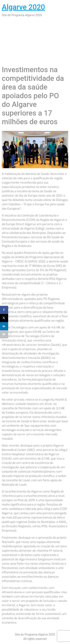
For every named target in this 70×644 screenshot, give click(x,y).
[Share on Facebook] (4, 310)
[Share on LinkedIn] (4, 326)
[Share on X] (4, 318)
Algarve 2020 (23, 7)
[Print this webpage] (4, 334)
